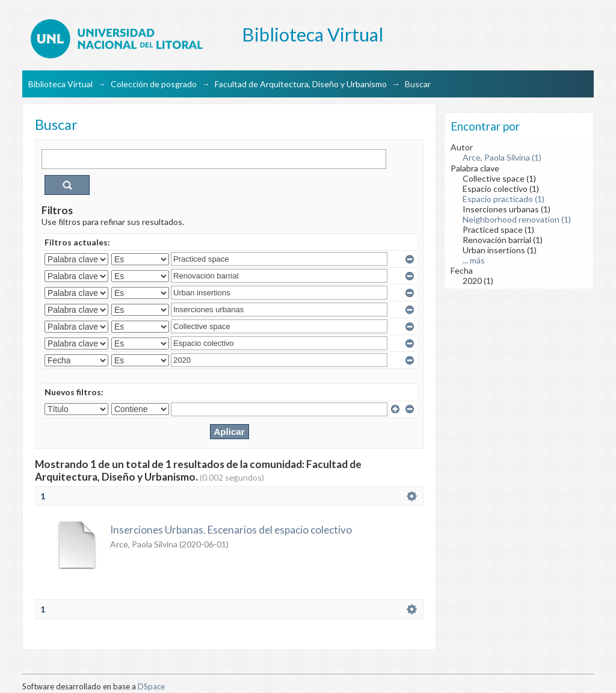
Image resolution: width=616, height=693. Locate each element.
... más (474, 260)
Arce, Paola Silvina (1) (502, 157)
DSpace (151, 686)
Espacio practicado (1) (504, 199)
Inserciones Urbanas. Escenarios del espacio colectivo (231, 530)
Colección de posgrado (154, 84)
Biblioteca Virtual (60, 84)
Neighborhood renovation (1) (517, 219)
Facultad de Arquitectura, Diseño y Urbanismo (301, 84)
